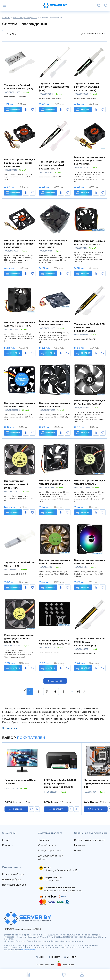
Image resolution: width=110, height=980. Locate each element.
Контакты (8, 845)
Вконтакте (71, 957)
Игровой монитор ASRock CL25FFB (20, 782)
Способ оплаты (47, 845)
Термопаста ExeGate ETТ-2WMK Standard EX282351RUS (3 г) (52, 165)
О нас (6, 840)
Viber (40, 957)
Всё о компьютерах (14, 885)
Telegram (54, 957)
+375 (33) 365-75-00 (72, 891)
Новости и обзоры (13, 874)
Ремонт (79, 851)
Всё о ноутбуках (12, 880)
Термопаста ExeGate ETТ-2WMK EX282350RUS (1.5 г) (54, 87)
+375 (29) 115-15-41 (52, 891)
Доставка (44, 840)
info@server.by (28, 950)
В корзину (13, 109)
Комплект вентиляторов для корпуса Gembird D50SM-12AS (19, 639)
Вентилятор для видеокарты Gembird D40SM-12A (17, 484)
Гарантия (80, 845)
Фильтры (10, 34)
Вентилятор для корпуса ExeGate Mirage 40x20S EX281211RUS (90, 161)
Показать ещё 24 (55, 681)
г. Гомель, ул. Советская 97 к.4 (60, 870)
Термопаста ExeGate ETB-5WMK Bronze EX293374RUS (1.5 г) (90, 327)
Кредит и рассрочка (51, 851)
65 (79, 692)
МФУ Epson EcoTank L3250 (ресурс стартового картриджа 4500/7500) (60, 783)
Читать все (10, 728)
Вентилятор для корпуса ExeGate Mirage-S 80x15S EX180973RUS (19, 244)
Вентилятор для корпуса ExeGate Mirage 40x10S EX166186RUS (19, 163)
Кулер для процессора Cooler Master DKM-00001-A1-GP (53, 244)
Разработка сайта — (46, 965)
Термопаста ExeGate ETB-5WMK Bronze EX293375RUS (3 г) (90, 642)
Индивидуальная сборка (90, 840)
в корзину (18, 809)
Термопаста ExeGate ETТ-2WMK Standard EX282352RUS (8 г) (87, 87)
